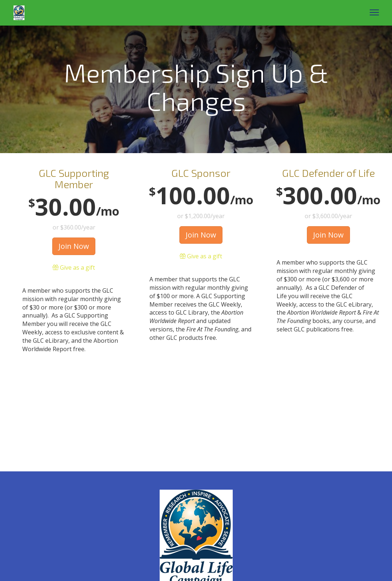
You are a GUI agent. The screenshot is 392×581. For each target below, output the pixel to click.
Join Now (74, 246)
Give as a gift (74, 267)
